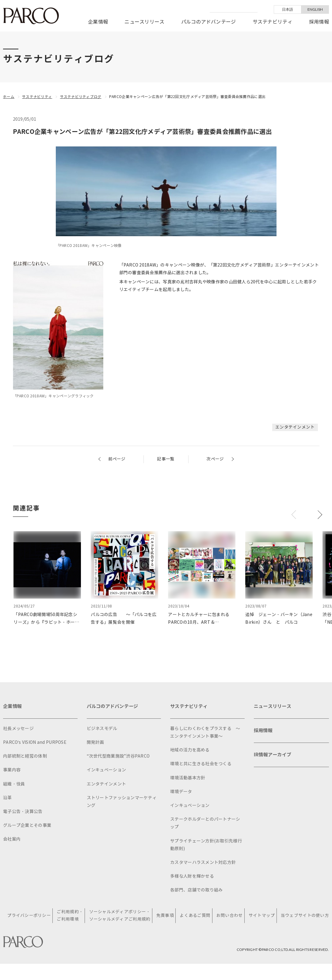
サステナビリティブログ (81, 97)
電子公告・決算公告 (23, 812)
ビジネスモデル (102, 729)
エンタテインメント (295, 427)
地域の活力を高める (190, 751)
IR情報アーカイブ (274, 757)
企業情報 (98, 22)
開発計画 (95, 743)
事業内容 (12, 771)
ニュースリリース (144, 22)
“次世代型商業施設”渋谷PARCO (118, 757)
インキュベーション (107, 771)
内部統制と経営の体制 (25, 757)
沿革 (8, 798)
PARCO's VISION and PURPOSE (35, 743)
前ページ (117, 459)
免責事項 (166, 916)
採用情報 (319, 22)
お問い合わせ (230, 916)
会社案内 (12, 840)
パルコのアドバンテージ (209, 22)
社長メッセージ (18, 729)
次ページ (215, 459)
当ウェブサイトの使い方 (305, 916)
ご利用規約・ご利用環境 (71, 917)
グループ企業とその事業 (27, 826)
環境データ (181, 792)
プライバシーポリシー (30, 916)
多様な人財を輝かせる (192, 877)
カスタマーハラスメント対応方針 (203, 863)
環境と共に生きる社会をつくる (201, 764)
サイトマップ (262, 916)
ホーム (9, 97)
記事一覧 (166, 459)
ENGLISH (315, 9)
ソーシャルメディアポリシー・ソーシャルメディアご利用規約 (120, 917)
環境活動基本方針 (188, 779)
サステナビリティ (273, 22)
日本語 (288, 9)
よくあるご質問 (196, 916)
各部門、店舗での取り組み (196, 891)
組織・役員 (14, 785)
